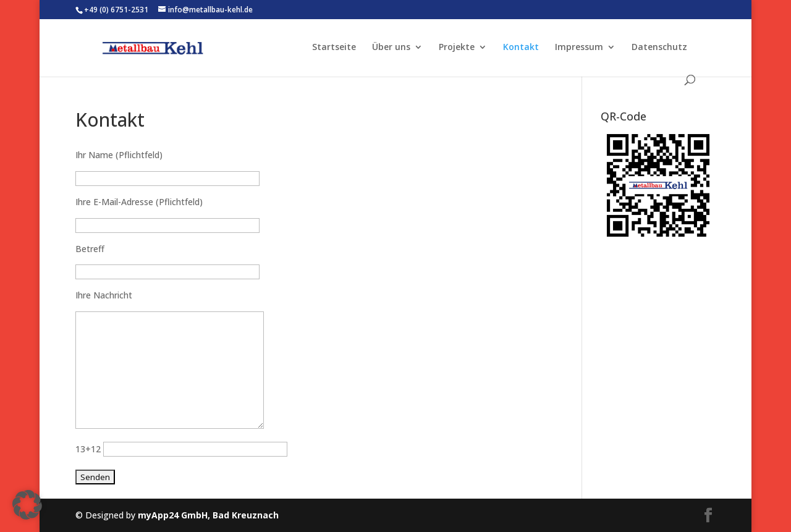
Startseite (334, 48)
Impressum (579, 48)
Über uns (391, 48)
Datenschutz (659, 48)
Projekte (457, 48)
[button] (27, 505)
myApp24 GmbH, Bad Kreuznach (208, 515)
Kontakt (521, 48)
